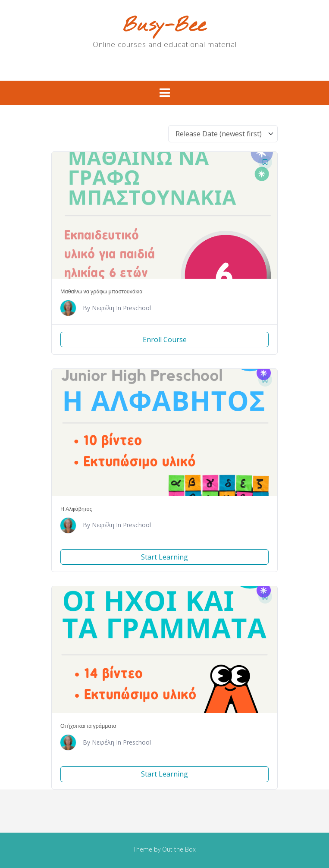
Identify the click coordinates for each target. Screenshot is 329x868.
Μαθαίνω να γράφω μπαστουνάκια (101, 291)
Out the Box (179, 849)
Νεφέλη (103, 308)
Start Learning (164, 557)
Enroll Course (165, 340)
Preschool (137, 308)
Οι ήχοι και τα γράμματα (88, 726)
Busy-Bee (164, 26)
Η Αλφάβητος (76, 509)
